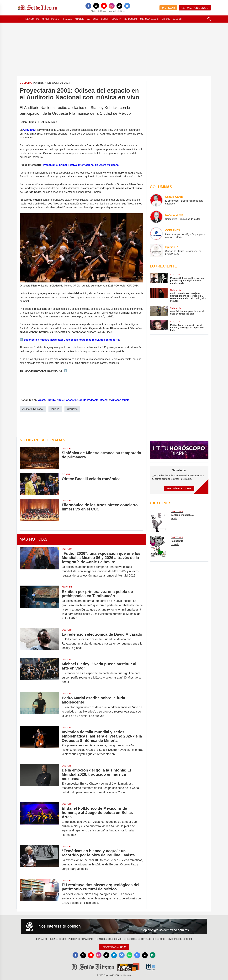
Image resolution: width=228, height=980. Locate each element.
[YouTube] (104, 6)
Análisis (80, 19)
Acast (42, 400)
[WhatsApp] (130, 955)
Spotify (51, 400)
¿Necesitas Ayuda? (114, 947)
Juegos (177, 19)
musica (55, 409)
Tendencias (131, 19)
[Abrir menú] (19, 19)
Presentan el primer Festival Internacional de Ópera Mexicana (81, 165)
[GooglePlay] (153, 955)
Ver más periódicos (195, 8)
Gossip (105, 19)
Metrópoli (43, 19)
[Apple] (145, 955)
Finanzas (67, 19)
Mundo (55, 19)
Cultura (117, 19)
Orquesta (29, 130)
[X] (96, 6)
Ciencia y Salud (149, 19)
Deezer (104, 400)
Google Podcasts (88, 400)
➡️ (21, 340)
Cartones (93, 19)
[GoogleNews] (137, 955)
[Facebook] (88, 6)
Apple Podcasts (66, 400)
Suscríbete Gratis (179, 488)
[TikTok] (119, 6)
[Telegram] (114, 955)
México (30, 19)
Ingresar (168, 8)
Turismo (165, 19)
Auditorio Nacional (33, 409)
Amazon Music (120, 400)
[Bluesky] (127, 6)
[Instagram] (112, 6)
